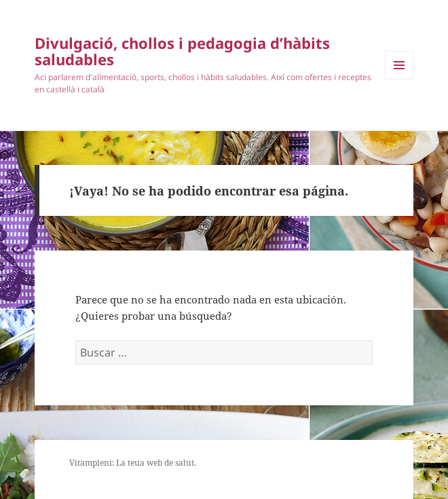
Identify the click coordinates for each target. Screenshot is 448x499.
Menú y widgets (399, 79)
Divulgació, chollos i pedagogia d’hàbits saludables (182, 51)
